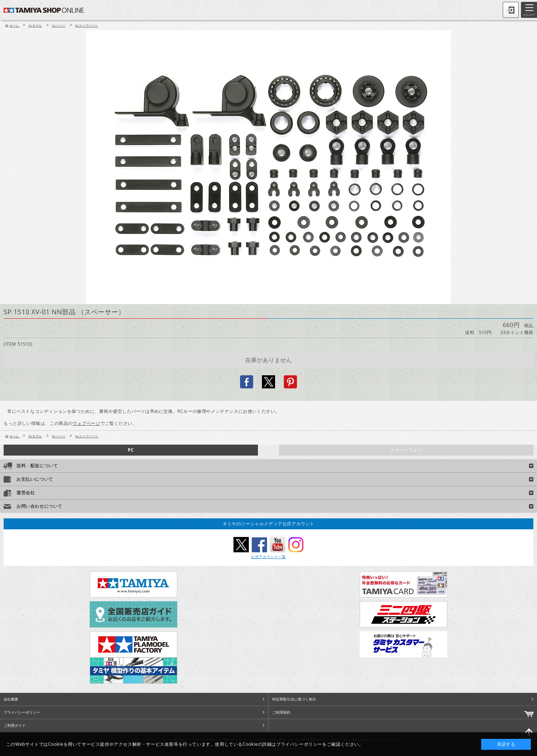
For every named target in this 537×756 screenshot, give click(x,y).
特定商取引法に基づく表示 (294, 699)
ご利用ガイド (15, 725)
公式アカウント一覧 (268, 557)
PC (131, 450)
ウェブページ (86, 423)
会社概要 (11, 699)
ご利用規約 (281, 712)
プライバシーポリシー (22, 712)
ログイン (511, 10)
